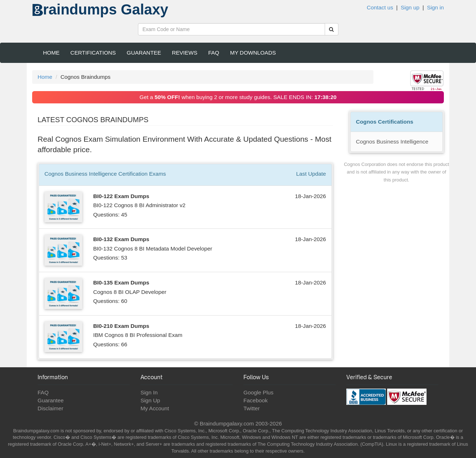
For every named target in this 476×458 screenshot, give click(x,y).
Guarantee (144, 53)
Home (51, 53)
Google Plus (258, 392)
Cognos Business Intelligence (392, 142)
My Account (155, 408)
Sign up (410, 7)
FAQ (214, 53)
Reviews (185, 53)
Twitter (252, 408)
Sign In (149, 392)
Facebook (256, 400)
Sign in (435, 7)
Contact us (380, 7)
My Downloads (253, 53)
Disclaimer (50, 408)
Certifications (93, 53)
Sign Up (150, 400)
